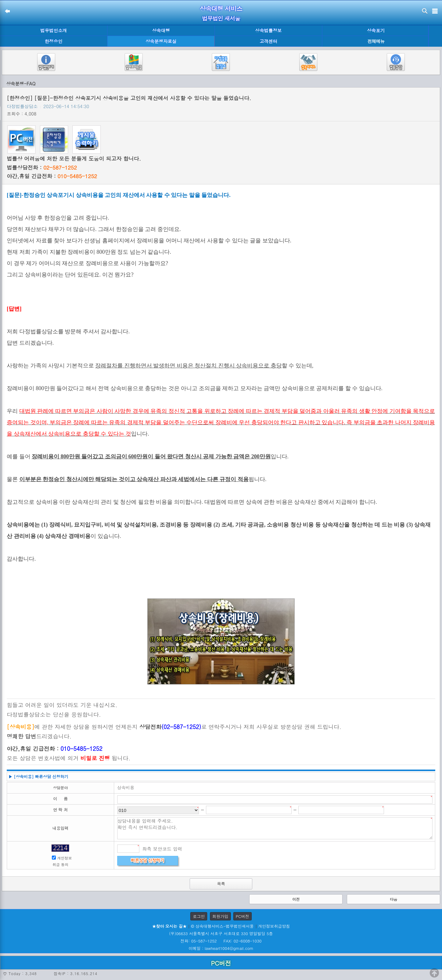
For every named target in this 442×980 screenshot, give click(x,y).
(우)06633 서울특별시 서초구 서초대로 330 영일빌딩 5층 (221, 933)
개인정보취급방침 (274, 926)
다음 (394, 899)
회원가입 (220, 916)
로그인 (199, 916)
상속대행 (161, 30)
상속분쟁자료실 (161, 41)
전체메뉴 (376, 41)
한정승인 (54, 41)
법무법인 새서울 (221, 18)
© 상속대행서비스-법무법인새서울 (222, 926)
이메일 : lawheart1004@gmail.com (221, 948)
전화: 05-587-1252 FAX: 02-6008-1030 (221, 941)
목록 (221, 884)
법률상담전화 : (42, 167)
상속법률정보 (268, 30)
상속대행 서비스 (221, 8)
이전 (296, 899)
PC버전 (242, 916)
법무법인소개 (53, 30)
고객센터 (269, 41)
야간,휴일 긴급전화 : (52, 176)
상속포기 (376, 30)
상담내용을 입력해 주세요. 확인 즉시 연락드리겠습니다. (275, 828)
